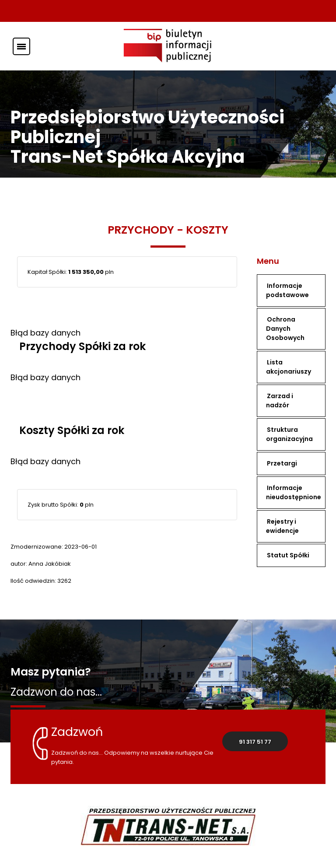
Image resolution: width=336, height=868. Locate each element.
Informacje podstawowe (287, 290)
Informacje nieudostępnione (294, 492)
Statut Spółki (288, 555)
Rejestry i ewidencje (282, 526)
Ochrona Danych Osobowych (285, 329)
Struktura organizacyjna (289, 434)
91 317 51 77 (255, 742)
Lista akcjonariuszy (289, 367)
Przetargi (282, 463)
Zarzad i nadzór (280, 401)
